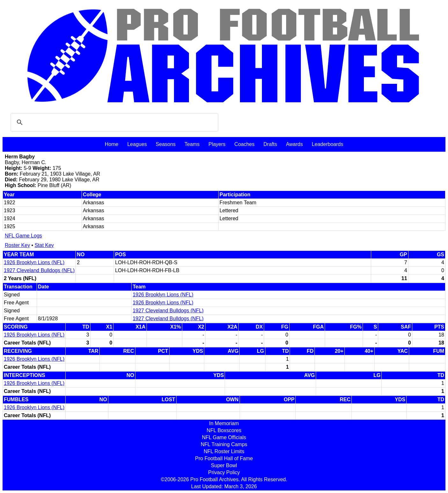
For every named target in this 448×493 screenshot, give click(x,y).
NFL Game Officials (224, 437)
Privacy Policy (224, 472)
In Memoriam (224, 423)
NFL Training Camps (224, 444)
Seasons (166, 144)
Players (217, 144)
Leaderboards (327, 144)
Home (112, 144)
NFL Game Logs (23, 236)
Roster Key (17, 245)
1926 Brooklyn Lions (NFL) (34, 262)
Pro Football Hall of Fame (224, 458)
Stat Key (44, 245)
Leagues (137, 144)
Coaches (245, 144)
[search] (113, 122)
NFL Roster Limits (224, 451)
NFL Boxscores (224, 430)
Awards (294, 144)
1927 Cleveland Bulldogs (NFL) (39, 270)
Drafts (270, 144)
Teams (192, 144)
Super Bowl (224, 465)
